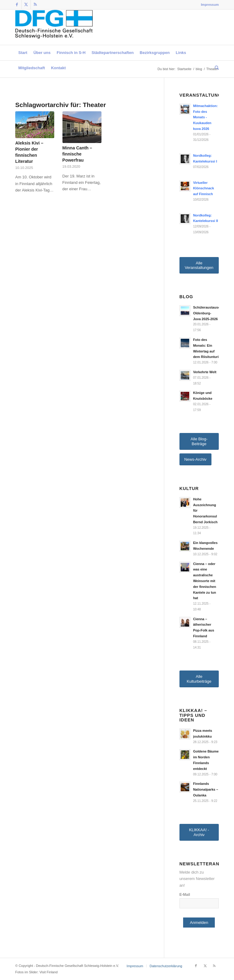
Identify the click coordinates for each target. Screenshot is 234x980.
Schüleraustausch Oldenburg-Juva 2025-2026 (208, 313)
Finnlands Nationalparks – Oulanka (206, 789)
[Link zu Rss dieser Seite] (35, 5)
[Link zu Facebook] (17, 5)
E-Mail (185, 895)
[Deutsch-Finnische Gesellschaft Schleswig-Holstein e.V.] (54, 27)
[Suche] (215, 68)
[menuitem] (208, 5)
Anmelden (199, 923)
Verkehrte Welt (205, 372)
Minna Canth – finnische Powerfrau (77, 154)
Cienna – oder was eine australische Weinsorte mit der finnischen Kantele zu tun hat (205, 581)
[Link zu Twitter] (26, 5)
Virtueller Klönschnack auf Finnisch (204, 188)
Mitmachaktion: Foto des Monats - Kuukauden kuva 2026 (206, 117)
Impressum (210, 5)
